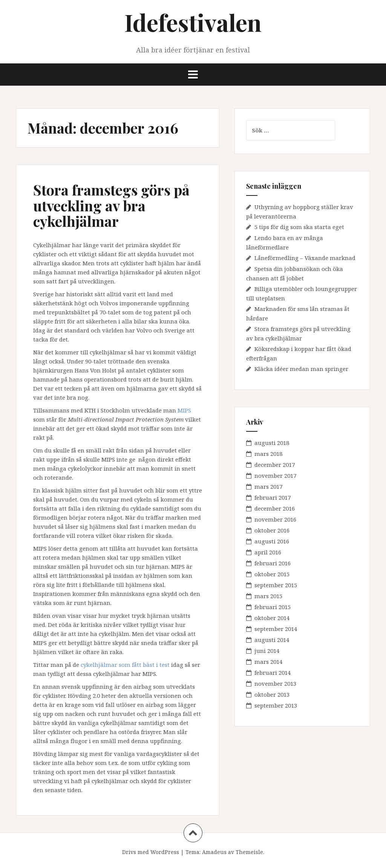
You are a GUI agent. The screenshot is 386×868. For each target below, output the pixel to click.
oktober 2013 (272, 694)
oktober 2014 (272, 618)
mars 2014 (268, 662)
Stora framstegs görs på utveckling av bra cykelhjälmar (111, 205)
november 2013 (275, 683)
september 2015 (276, 585)
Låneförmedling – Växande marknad (305, 258)
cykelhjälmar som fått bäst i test (125, 665)
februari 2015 (273, 607)
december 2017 (275, 465)
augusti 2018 (272, 443)
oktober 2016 (272, 530)
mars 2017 (268, 486)
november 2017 (275, 476)
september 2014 (276, 629)
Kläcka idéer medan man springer (301, 369)
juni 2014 (267, 651)
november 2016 (275, 519)
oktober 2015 (272, 574)
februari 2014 (273, 673)
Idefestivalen (193, 22)
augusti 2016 (272, 541)
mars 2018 (268, 454)
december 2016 (275, 508)
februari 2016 (273, 563)
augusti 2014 (272, 640)
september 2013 (276, 705)
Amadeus (214, 852)
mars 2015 (268, 596)
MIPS (184, 410)
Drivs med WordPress (151, 852)
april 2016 (268, 552)
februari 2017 (273, 497)
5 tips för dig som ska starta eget (299, 227)
